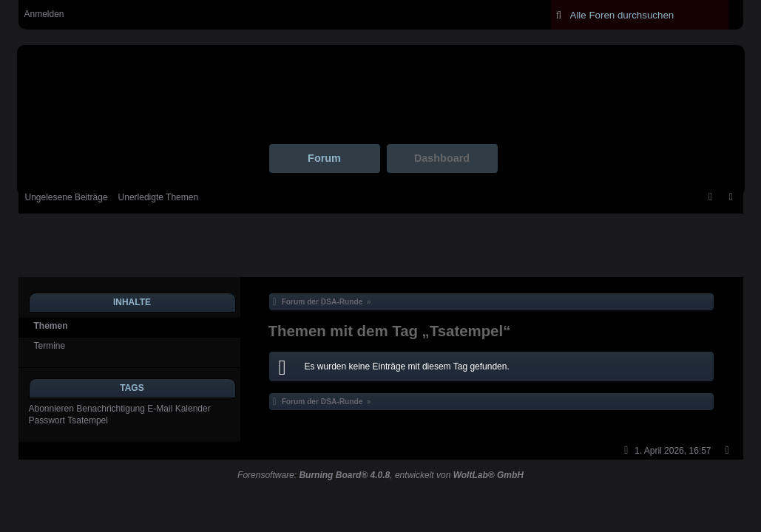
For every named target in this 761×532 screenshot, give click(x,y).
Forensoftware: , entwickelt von (380, 475)
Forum (324, 158)
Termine (50, 346)
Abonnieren (51, 409)
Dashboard (442, 158)
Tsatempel (88, 420)
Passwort (47, 420)
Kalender (193, 409)
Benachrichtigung (111, 409)
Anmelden (44, 14)
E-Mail (160, 409)
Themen (51, 326)
